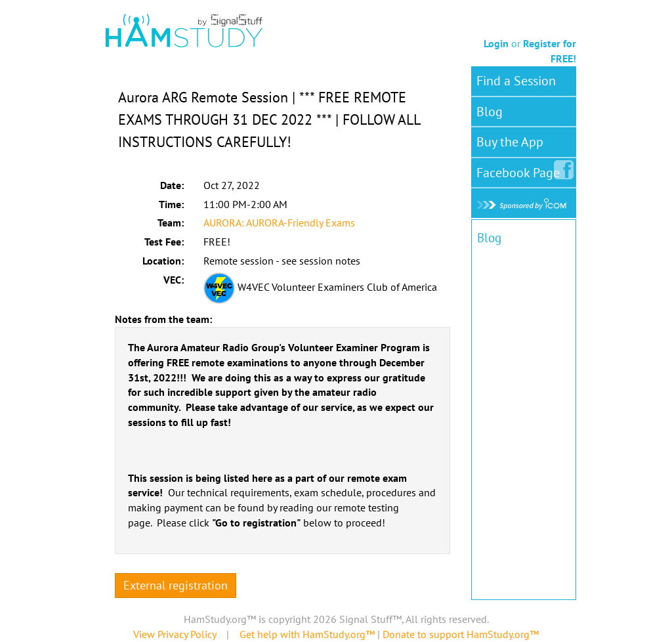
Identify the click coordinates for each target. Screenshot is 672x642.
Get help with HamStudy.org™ (307, 634)
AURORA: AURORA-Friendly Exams (279, 223)
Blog (490, 112)
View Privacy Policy (175, 634)
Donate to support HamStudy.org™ (461, 634)
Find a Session (516, 81)
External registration (176, 585)
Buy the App (510, 142)
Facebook (521, 170)
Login (496, 43)
